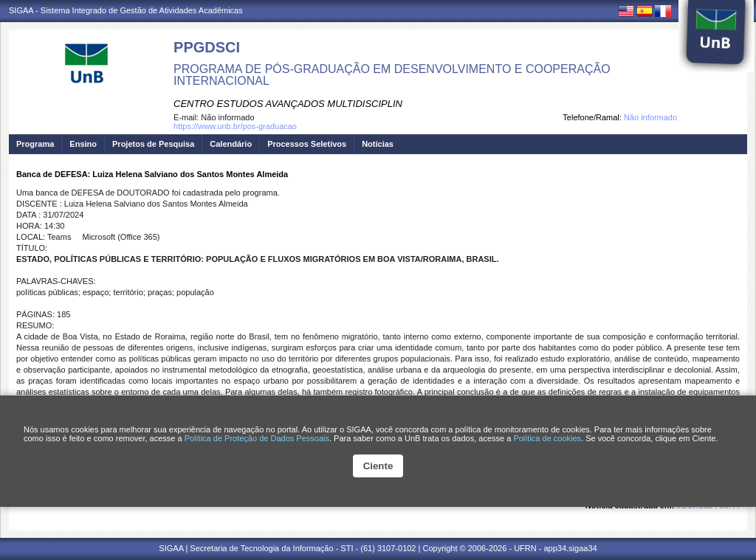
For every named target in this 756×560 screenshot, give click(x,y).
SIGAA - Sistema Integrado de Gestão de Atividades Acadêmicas (126, 10)
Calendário (231, 144)
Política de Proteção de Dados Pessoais (257, 438)
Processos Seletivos (307, 144)
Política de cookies (547, 438)
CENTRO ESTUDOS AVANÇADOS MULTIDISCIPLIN (288, 104)
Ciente (378, 466)
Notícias (378, 144)
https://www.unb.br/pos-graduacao (235, 126)
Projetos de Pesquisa (153, 144)
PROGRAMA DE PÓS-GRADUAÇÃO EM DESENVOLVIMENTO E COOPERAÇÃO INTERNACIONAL (392, 75)
